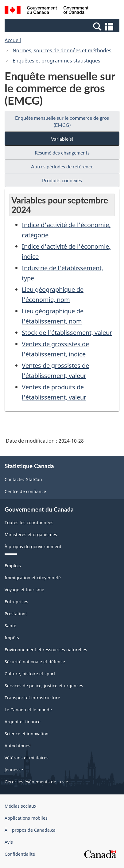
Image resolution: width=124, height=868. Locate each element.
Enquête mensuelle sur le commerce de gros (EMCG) (62, 121)
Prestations (16, 614)
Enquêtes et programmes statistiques (56, 61)
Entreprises (16, 602)
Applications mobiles (26, 818)
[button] (63, 26)
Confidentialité (20, 854)
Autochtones (17, 746)
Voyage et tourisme (24, 590)
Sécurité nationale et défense (35, 662)
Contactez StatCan (23, 479)
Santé (10, 626)
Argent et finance (23, 722)
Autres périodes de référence (62, 166)
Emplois (13, 566)
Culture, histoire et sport (30, 674)
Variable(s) (62, 139)
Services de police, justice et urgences (44, 686)
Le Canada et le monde (28, 710)
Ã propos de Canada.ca (30, 830)
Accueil (13, 40)
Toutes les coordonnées (29, 522)
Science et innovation (27, 734)
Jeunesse (14, 770)
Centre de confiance (25, 491)
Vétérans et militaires (27, 758)
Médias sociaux (20, 806)
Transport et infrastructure (32, 698)
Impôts (12, 638)
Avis (9, 842)
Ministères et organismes (31, 534)
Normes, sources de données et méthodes (62, 50)
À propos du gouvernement (33, 547)
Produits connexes (62, 180)
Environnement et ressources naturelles (46, 650)
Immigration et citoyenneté (33, 578)
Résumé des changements (62, 153)
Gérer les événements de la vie (36, 782)
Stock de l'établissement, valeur (67, 333)
